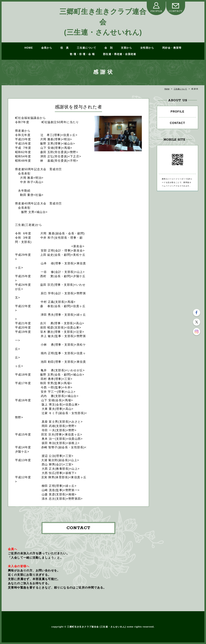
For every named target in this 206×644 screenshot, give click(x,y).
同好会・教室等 (172, 48)
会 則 (109, 48)
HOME (29, 48)
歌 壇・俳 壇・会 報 (82, 54)
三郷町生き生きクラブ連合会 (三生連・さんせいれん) (103, 22)
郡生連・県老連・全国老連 (120, 54)
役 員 (64, 48)
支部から (126, 48)
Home (167, 89)
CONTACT (176, 11)
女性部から (147, 48)
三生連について (87, 48)
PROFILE (156, 11)
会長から (47, 48)
